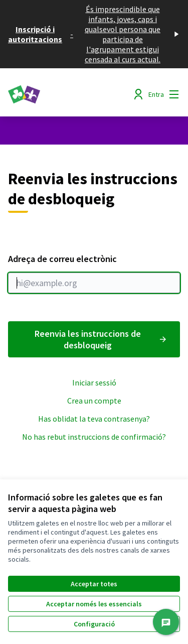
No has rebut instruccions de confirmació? (94, 437)
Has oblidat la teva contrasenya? (94, 419)
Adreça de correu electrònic (94, 273)
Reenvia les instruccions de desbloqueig (101, 339)
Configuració (94, 624)
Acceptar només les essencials (94, 604)
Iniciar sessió (94, 382)
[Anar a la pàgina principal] (71, 94)
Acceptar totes (94, 584)
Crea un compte (94, 401)
